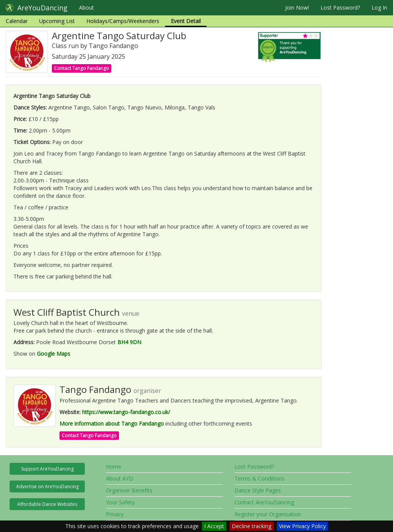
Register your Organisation (268, 514)
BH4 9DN (129, 342)
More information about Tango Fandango (112, 423)
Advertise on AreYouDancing (47, 486)
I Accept (214, 526)
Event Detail (186, 21)
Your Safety (120, 502)
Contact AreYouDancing (264, 502)
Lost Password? (340, 7)
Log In (379, 7)
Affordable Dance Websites (47, 504)
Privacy (115, 514)
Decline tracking (252, 526)
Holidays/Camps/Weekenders (123, 21)
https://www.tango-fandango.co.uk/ (126, 412)
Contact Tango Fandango (82, 68)
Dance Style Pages (258, 490)
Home (114, 467)
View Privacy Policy (302, 526)
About (87, 7)
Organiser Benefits (129, 490)
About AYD (120, 478)
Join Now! (297, 7)
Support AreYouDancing (47, 469)
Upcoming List (57, 21)
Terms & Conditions (259, 478)
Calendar (17, 21)
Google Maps (54, 354)
